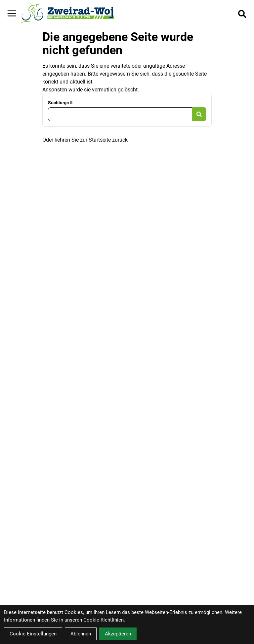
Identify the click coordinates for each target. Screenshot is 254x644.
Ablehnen (81, 634)
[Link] (12, 13)
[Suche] (242, 14)
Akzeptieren (118, 634)
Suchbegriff (60, 103)
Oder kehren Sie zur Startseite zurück (85, 140)
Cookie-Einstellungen (33, 634)
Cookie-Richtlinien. (104, 620)
